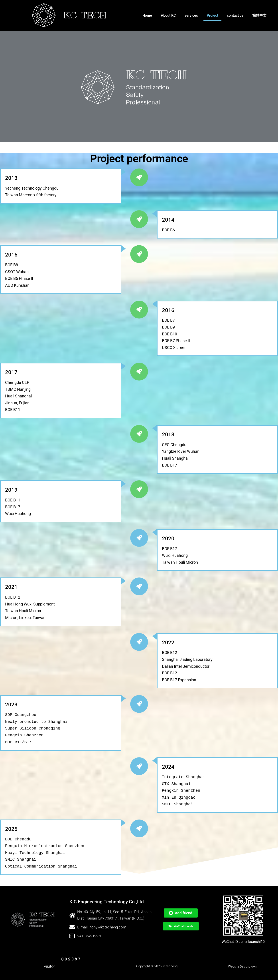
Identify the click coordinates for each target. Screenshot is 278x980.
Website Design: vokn (243, 966)
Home (147, 15)
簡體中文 (259, 15)
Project (212, 15)
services (191, 15)
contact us (235, 15)
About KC (168, 15)
